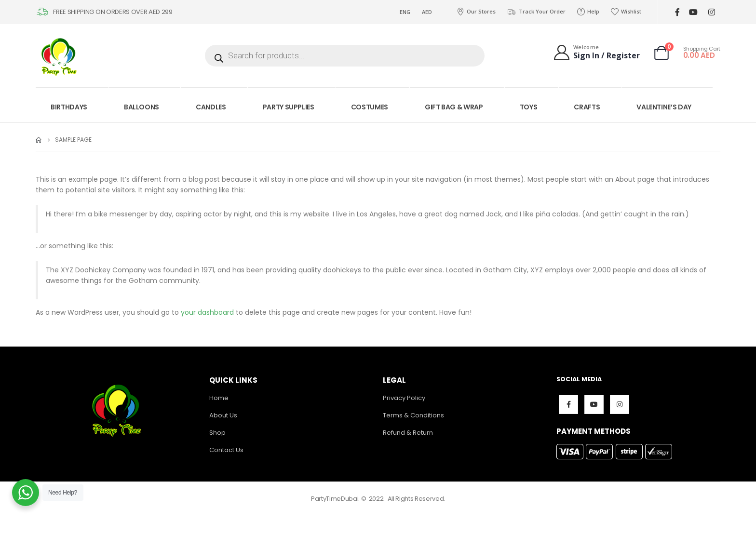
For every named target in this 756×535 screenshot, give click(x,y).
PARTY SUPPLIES (289, 107)
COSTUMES (370, 107)
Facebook (568, 404)
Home (219, 398)
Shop (217, 433)
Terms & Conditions (413, 415)
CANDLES (211, 107)
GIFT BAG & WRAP (454, 107)
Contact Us (226, 450)
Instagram (620, 404)
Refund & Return (408, 433)
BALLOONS (142, 107)
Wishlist (626, 12)
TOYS (529, 107)
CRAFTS (587, 107)
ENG (405, 12)
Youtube (594, 404)
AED (427, 12)
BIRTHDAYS (69, 107)
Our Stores (476, 12)
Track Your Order (536, 12)
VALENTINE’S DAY (664, 107)
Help (588, 12)
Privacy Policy (404, 398)
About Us (223, 415)
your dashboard (207, 312)
